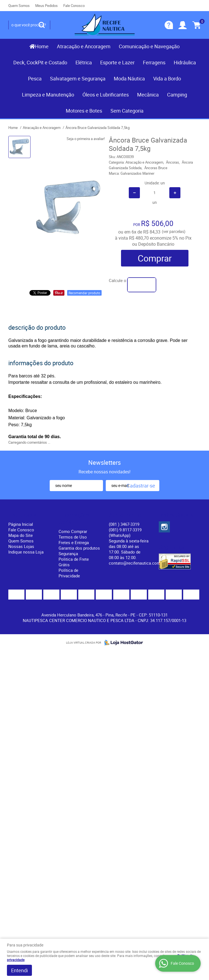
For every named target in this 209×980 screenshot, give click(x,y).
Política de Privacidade (69, 573)
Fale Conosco (74, 6)
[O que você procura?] (42, 25)
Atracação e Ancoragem (84, 46)
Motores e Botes (84, 111)
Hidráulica (185, 62)
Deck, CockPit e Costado (40, 62)
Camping (177, 95)
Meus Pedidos (46, 6)
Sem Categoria (127, 111)
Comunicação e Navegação (149, 46)
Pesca (35, 78)
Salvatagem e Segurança (78, 78)
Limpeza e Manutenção (48, 95)
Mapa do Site (21, 535)
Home (42, 46)
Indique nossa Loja (26, 552)
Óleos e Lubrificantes (106, 95)
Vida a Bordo (167, 78)
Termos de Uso (73, 537)
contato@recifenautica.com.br (137, 563)
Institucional (23, 515)
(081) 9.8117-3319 (125, 532)
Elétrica (84, 62)
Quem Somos (19, 6)
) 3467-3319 (124, 524)
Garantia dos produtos (79, 548)
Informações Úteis (74, 519)
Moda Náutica (129, 78)
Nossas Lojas (21, 546)
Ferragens (154, 62)
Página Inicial (21, 524)
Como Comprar (73, 531)
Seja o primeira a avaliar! (86, 139)
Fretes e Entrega (74, 542)
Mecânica (148, 95)
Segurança (68, 554)
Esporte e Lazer (117, 62)
